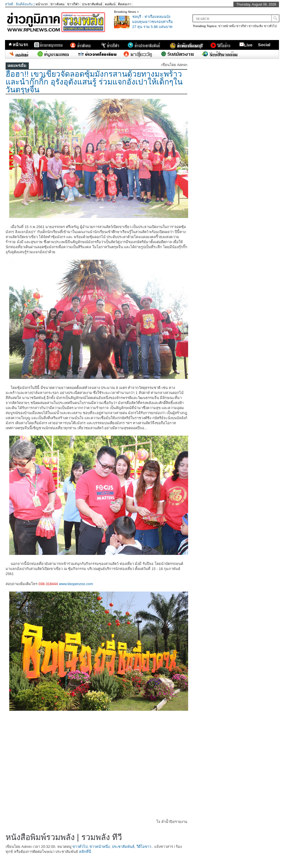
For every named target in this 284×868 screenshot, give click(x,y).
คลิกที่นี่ (85, 852)
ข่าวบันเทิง (256, 26)
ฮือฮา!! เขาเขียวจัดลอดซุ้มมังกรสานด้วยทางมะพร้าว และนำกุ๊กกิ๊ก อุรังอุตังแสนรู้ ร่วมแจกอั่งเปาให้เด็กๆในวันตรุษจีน (94, 82)
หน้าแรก (42, 4)
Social (264, 45)
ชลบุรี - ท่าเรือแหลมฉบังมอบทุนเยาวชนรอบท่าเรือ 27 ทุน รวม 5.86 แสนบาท (152, 22)
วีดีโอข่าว (144, 847)
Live (246, 45)
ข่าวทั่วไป (270, 26)
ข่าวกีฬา (73, 4)
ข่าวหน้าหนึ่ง (227, 26)
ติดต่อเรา (125, 4)
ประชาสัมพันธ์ (92, 4)
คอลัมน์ (110, 4)
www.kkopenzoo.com (76, 584)
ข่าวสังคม (57, 4)
